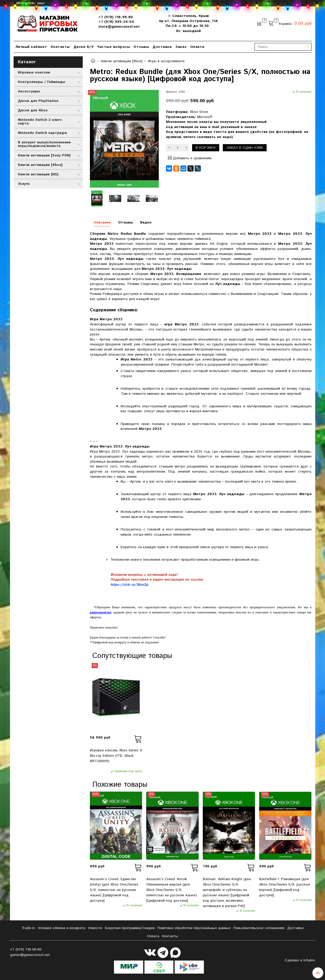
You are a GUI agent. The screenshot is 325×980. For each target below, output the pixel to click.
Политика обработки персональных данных (194, 928)
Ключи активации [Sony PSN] (44, 155)
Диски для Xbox (33, 110)
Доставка (162, 47)
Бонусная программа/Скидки (130, 928)
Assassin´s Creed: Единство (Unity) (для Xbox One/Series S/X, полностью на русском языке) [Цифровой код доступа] (114, 890)
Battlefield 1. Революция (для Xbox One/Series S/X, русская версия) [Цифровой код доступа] (285, 887)
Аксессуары (29, 91)
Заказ (181, 47)
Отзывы (141, 47)
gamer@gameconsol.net (30, 955)
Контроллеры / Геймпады (41, 82)
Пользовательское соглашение (259, 928)
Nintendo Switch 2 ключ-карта (40, 122)
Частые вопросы (113, 47)
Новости (95, 928)
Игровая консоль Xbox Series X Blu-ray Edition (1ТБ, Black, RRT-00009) (116, 756)
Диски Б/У (84, 47)
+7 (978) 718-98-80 (116, 17)
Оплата (197, 47)
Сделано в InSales (300, 960)
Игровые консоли (34, 72)
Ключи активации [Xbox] (122, 61)
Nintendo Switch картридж (42, 133)
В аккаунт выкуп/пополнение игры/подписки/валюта (44, 144)
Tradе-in (28, 928)
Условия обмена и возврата (62, 928)
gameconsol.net (101, 612)
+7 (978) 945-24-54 (116, 22)
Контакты (60, 47)
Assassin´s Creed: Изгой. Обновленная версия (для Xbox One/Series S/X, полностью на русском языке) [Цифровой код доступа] (171, 890)
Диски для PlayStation (38, 101)
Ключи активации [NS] (38, 174)
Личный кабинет (31, 47)
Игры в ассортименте (166, 61)
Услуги (24, 184)
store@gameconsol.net (119, 27)
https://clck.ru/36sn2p (129, 585)
